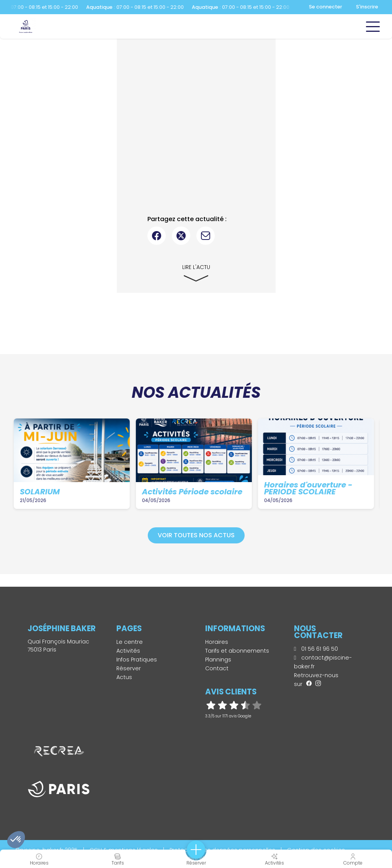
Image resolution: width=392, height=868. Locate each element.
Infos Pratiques (137, 660)
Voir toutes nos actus (196, 535)
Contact (217, 668)
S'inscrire (367, 7)
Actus (124, 677)
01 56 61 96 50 (316, 649)
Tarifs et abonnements (237, 651)
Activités (128, 651)
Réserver (129, 668)
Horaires (217, 642)
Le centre (130, 642)
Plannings (218, 660)
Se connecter (326, 7)
